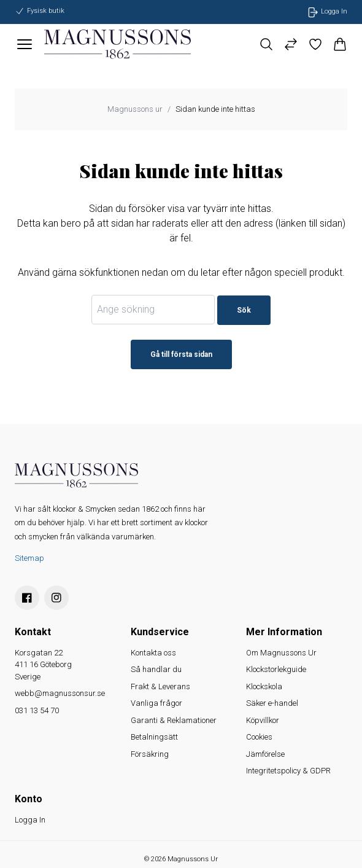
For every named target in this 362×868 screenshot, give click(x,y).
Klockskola (264, 686)
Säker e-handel (272, 703)
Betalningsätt (154, 737)
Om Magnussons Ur (281, 653)
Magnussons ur (135, 109)
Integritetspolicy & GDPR (288, 771)
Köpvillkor (263, 720)
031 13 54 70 (37, 710)
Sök (244, 310)
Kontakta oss (153, 653)
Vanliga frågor (156, 703)
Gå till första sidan (181, 354)
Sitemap (29, 558)
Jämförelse (265, 754)
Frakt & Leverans (160, 686)
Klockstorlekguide (276, 669)
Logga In (30, 820)
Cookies (259, 737)
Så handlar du (156, 669)
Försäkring (150, 754)
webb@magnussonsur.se (60, 693)
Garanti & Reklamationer (174, 720)
